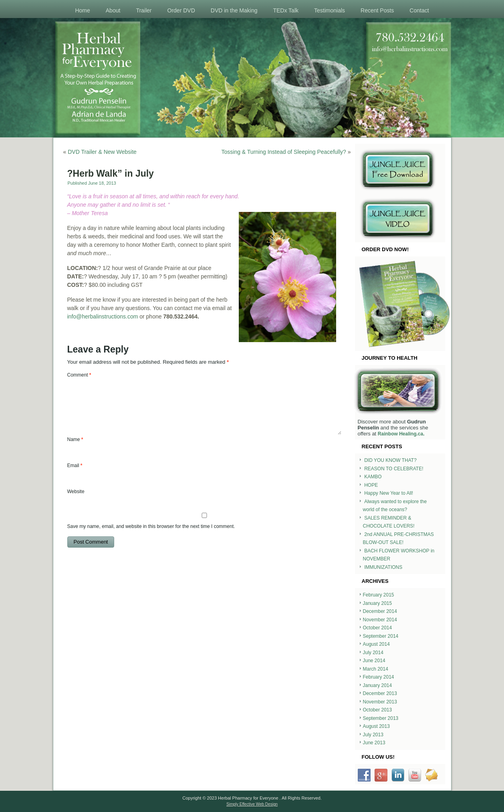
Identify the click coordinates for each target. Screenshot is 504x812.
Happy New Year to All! (389, 493)
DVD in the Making (234, 10)
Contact (419, 10)
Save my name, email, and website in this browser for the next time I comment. (151, 526)
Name (75, 439)
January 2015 (378, 603)
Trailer (144, 10)
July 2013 (373, 735)
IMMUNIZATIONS (383, 567)
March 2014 (376, 669)
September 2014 (381, 636)
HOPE (371, 485)
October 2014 (378, 628)
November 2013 (380, 702)
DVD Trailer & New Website (102, 152)
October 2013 (378, 710)
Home (82, 10)
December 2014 (380, 611)
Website (76, 492)
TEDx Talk (286, 10)
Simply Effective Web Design (252, 804)
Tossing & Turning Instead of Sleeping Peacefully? (284, 152)
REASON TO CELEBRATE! (394, 469)
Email (75, 465)
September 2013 (381, 718)
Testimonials (330, 10)
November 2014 (380, 620)
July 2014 (373, 653)
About (113, 10)
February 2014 (379, 677)
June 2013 (374, 743)
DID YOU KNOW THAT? (390, 460)
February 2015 (379, 595)
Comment (79, 375)
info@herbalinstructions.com (103, 316)
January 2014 (378, 685)
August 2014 (376, 644)
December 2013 (380, 693)
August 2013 (376, 726)
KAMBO (373, 477)
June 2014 (374, 661)
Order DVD (181, 10)
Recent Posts (377, 10)
